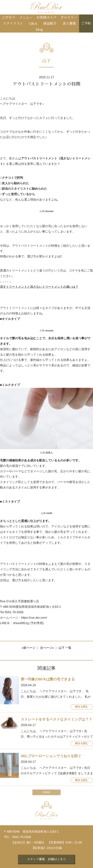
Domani (49, 211)
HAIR (49, 513)
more (46, 792)
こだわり (9, 17)
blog (39, 30)
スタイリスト (13, 24)
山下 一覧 (65, 648)
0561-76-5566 (22, 837)
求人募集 (69, 24)
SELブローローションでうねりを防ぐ (51, 756)
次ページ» (47, 648)
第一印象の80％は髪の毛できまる (48, 679)
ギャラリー (69, 17)
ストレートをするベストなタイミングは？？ (56, 719)
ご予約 (86, 23)
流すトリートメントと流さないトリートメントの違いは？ (39, 287)
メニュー (26, 17)
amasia (49, 331)
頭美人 (49, 453)
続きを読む (82, 707)
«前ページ (29, 648)
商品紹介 (50, 24)
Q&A (33, 24)
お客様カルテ (46, 17)
